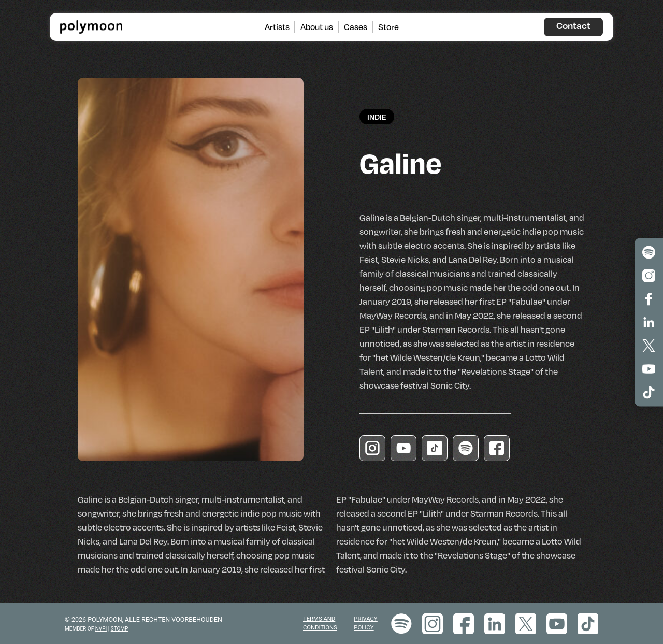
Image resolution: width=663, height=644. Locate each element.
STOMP (120, 629)
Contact (573, 25)
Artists (277, 26)
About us (317, 26)
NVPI (101, 629)
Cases (356, 26)
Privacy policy (365, 623)
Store (388, 26)
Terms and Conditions (320, 623)
